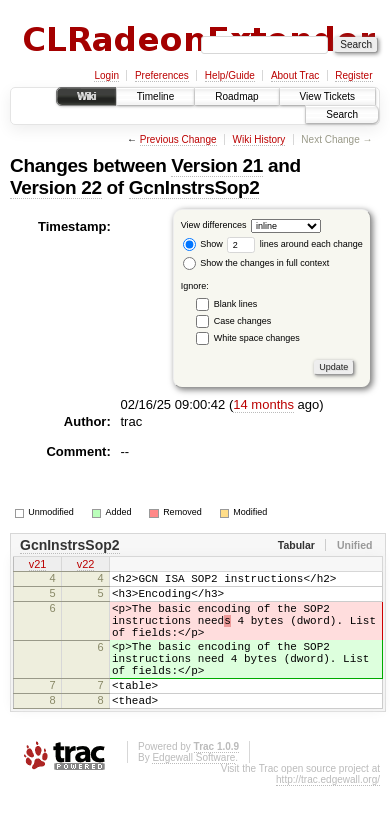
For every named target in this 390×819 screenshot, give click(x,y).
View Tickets (327, 96)
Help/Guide (230, 75)
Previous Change (178, 139)
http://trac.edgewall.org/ (328, 812)
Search (342, 114)
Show (203, 244)
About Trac (295, 75)
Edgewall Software (193, 790)
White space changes (257, 338)
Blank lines (236, 304)
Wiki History (259, 139)
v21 (38, 566)
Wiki (86, 96)
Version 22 (56, 187)
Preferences (162, 75)
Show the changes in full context (256, 263)
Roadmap (236, 96)
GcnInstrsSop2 (194, 187)
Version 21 (217, 165)
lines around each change (295, 244)
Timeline (155, 96)
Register (353, 75)
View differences (214, 225)
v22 (86, 566)
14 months (263, 404)
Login (106, 75)
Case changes (243, 321)
